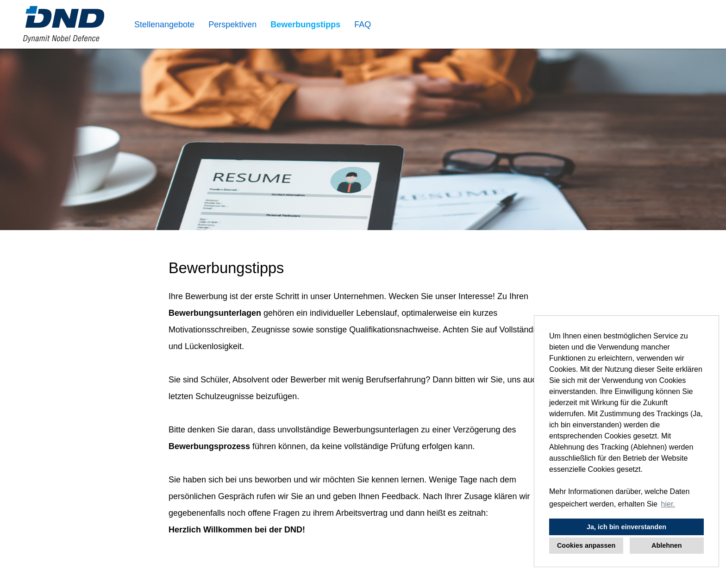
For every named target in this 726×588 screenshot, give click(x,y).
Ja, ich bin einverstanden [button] (626, 527)
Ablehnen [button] (667, 545)
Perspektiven (232, 25)
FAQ (363, 25)
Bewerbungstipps (305, 25)
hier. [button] (668, 504)
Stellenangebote (164, 25)
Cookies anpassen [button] (586, 545)
